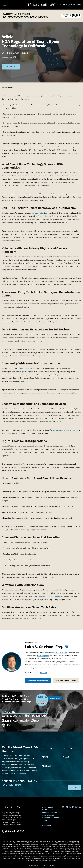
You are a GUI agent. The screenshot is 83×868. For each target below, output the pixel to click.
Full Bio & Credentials (38, 680)
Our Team (11, 67)
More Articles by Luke (66, 680)
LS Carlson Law (61, 653)
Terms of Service (48, 865)
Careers (46, 823)
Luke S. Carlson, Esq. (18, 53)
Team (45, 820)
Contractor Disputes (51, 818)
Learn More (55, 698)
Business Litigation (50, 813)
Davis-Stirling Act (44, 216)
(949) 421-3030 (74, 5)
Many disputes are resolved (62, 430)
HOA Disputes (48, 807)
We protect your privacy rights (49, 596)
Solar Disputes (48, 815)
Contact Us (47, 826)
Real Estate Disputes (50, 810)
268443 (44, 673)
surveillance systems (25, 368)
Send (75, 787)
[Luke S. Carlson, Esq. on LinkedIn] (66, 647)
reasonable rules (37, 213)
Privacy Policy (34, 865)
